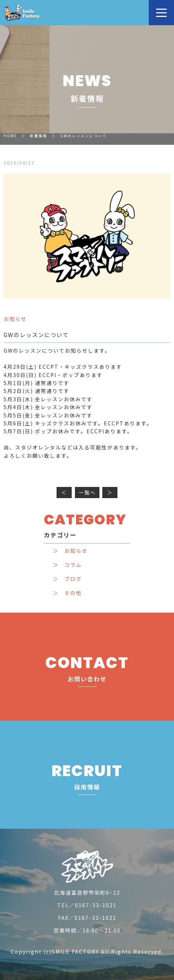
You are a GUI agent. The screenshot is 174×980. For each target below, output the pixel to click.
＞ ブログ (67, 579)
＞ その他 (67, 593)
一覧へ (87, 492)
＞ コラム (67, 565)
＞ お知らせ (70, 551)
